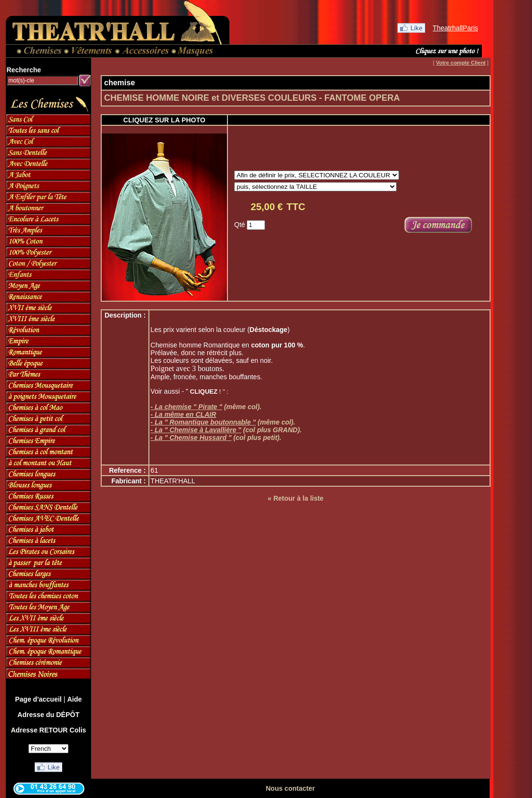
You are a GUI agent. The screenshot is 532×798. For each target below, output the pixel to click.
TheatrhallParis (455, 28)
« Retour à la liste (295, 498)
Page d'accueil (38, 699)
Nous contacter (290, 788)
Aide (74, 699)
